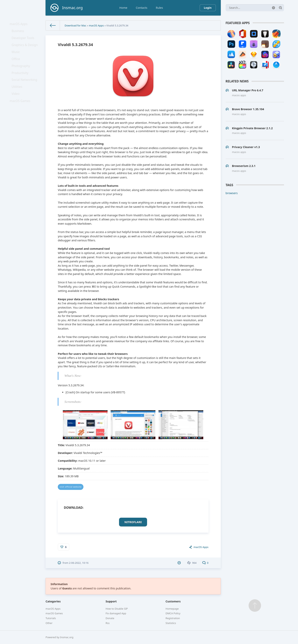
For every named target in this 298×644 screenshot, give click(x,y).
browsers (232, 193)
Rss (108, 623)
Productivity (21, 83)
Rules (159, 8)
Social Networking (25, 91)
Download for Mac (75, 25)
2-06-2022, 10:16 (79, 563)
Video (17, 108)
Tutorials (51, 618)
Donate (110, 618)
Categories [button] (53, 601)
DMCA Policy (173, 613)
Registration (173, 618)
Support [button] (111, 601)
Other (49, 623)
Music (17, 58)
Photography (22, 75)
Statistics (171, 623)
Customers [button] (173, 601)
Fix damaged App (116, 613)
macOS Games (21, 116)
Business (19, 33)
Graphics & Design (25, 50)
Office (17, 66)
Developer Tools (24, 41)
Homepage (172, 609)
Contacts (142, 8)
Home (123, 8)
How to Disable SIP (117, 609)
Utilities (18, 100)
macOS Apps (20, 25)
